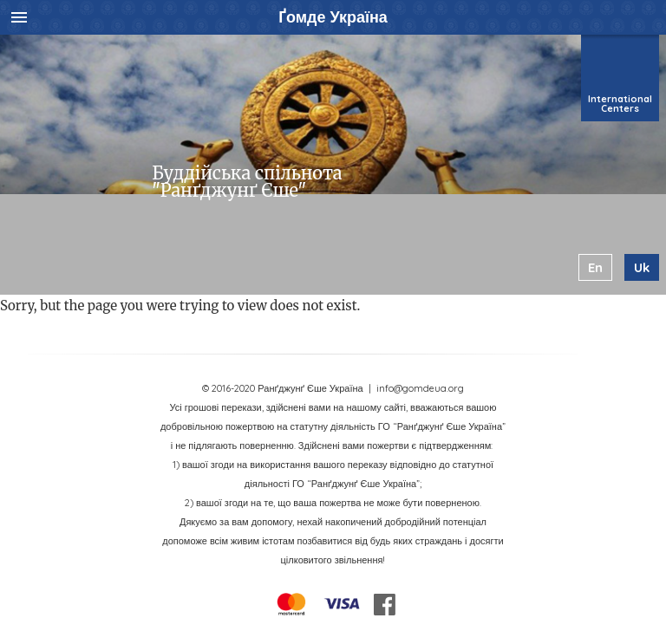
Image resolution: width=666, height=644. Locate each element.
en (595, 267)
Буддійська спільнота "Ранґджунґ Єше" (247, 182)
